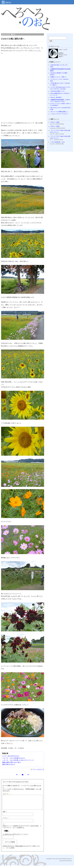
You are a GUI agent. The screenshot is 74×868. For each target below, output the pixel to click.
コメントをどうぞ (38, 770)
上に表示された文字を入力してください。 (16, 837)
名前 (5, 814)
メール (6, 820)
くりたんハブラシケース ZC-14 (59, 114)
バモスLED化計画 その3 (57, 142)
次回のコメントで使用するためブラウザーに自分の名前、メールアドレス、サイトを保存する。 (22, 829)
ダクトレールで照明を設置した (59, 112)
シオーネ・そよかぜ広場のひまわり (14, 758)
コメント (6, 794)
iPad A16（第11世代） (56, 97)
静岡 (14, 34)
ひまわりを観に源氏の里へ (13, 39)
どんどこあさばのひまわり (11, 756)
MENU (8, 3)
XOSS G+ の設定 (55, 122)
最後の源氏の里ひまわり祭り (12, 762)
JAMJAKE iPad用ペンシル (57, 91)
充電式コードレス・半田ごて (58, 77)
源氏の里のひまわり (9, 764)
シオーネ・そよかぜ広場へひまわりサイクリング (18, 760)
